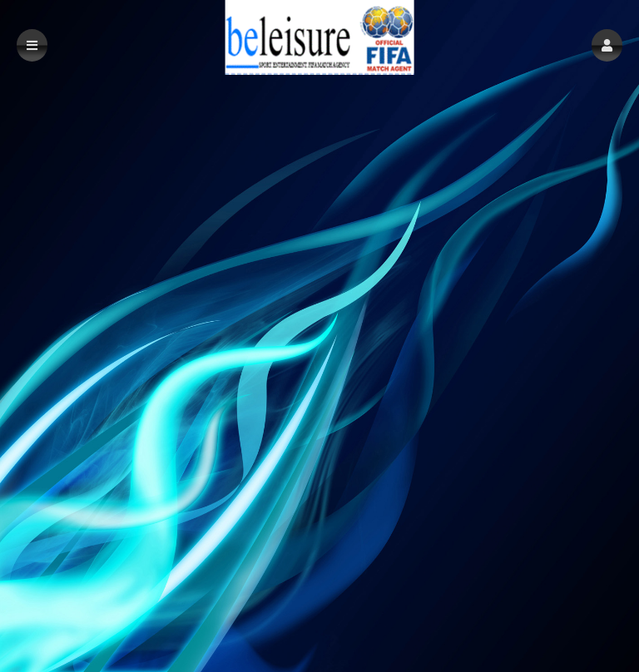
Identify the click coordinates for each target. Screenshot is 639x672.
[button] (607, 45)
